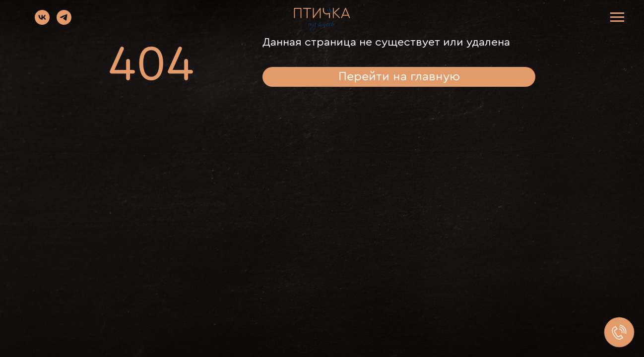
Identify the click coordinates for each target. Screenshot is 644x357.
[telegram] (64, 22)
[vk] (42, 22)
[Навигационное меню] (617, 17)
